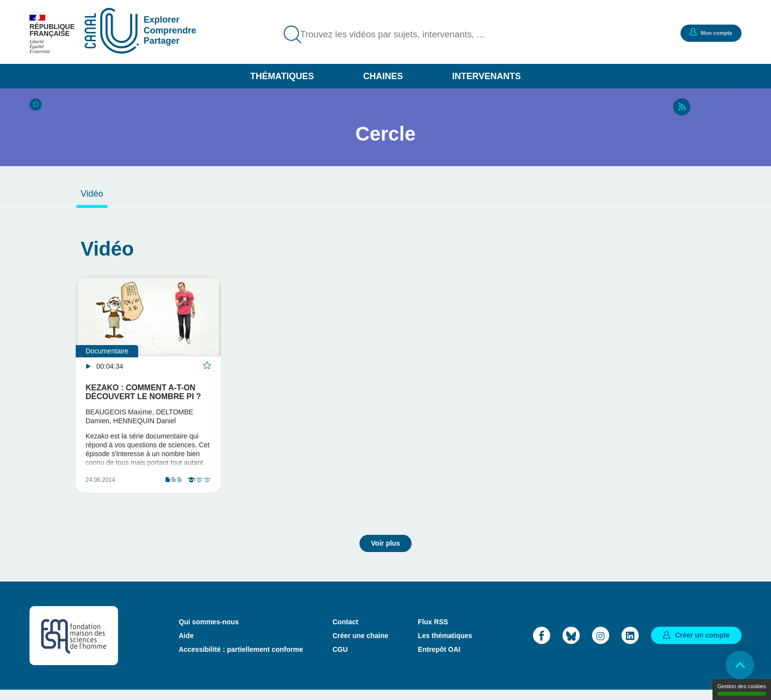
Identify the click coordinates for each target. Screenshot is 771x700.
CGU (340, 659)
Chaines (383, 76)
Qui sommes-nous (208, 632)
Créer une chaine (360, 645)
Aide (186, 645)
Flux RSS (433, 632)
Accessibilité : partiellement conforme (241, 659)
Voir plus (386, 553)
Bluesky (571, 645)
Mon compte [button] (710, 32)
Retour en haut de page (737, 666)
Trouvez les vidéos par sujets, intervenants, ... (400, 34)
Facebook (542, 645)
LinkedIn (630, 645)
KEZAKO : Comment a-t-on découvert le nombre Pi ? (143, 392)
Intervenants (487, 76)
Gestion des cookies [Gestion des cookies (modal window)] (742, 689)
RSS (682, 107)
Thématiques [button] (282, 76)
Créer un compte (702, 645)
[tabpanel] (148, 390)
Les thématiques (445, 645)
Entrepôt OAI (439, 659)
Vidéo (92, 194)
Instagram (601, 645)
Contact (345, 632)
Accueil (36, 104)
